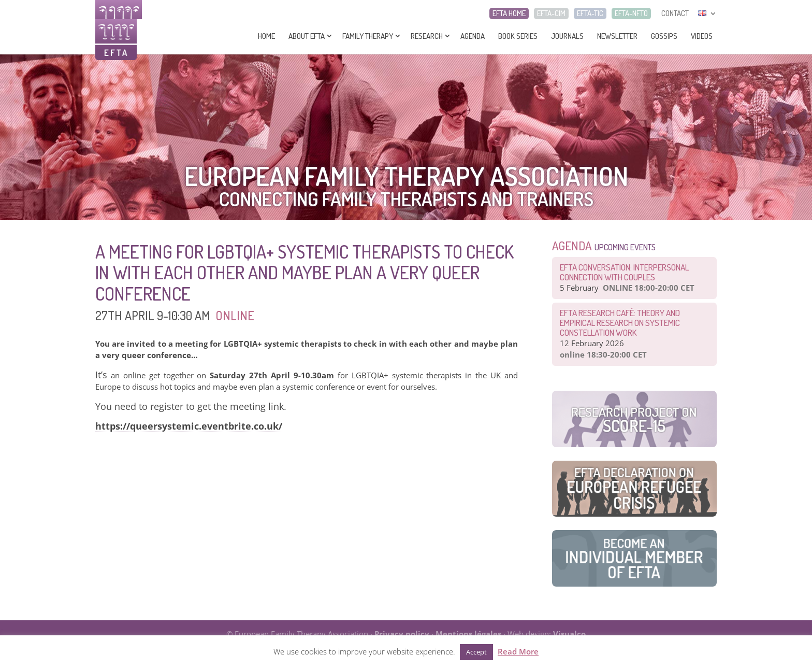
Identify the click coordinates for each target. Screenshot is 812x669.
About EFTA (307, 36)
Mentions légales (468, 634)
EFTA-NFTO (631, 13)
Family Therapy (368, 36)
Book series (518, 36)
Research (427, 36)
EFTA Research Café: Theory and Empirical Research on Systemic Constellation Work (620, 323)
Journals (567, 36)
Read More (518, 651)
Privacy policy (402, 634)
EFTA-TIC (590, 13)
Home (266, 36)
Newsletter (617, 36)
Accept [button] (476, 652)
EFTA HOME (509, 13)
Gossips (664, 36)
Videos (702, 36)
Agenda (473, 36)
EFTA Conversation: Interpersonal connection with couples (624, 272)
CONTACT (675, 13)
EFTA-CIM (551, 13)
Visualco (569, 634)
